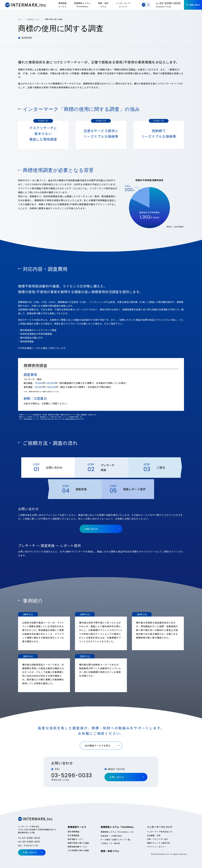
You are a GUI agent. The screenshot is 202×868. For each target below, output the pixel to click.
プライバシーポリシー (157, 847)
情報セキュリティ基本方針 (159, 843)
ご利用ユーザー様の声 (110, 843)
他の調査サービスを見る (98, 745)
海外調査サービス (75, 839)
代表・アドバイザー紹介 (158, 839)
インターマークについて (123, 5)
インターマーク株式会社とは (160, 832)
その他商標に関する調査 (78, 850)
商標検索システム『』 (82, 5)
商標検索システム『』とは (117, 832)
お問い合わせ (195, 5)
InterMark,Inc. (26, 5)
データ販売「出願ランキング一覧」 (116, 840)
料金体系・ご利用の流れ (111, 836)
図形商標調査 (73, 832)
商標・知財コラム (103, 5)
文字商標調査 (73, 835)
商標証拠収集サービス (77, 847)
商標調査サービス (62, 5)
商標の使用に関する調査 (78, 843)
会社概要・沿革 (154, 835)
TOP (20, 19)
